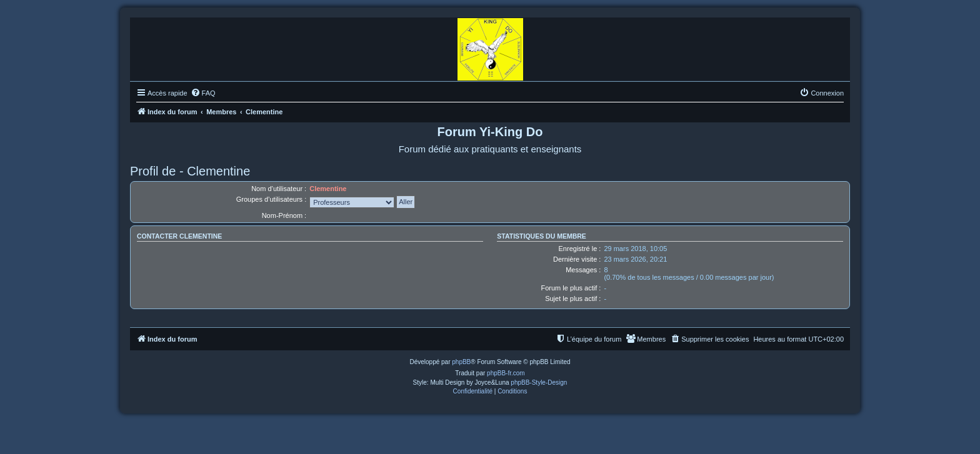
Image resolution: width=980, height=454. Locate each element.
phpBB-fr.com (506, 373)
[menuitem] (203, 93)
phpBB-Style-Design (539, 382)
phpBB (461, 362)
